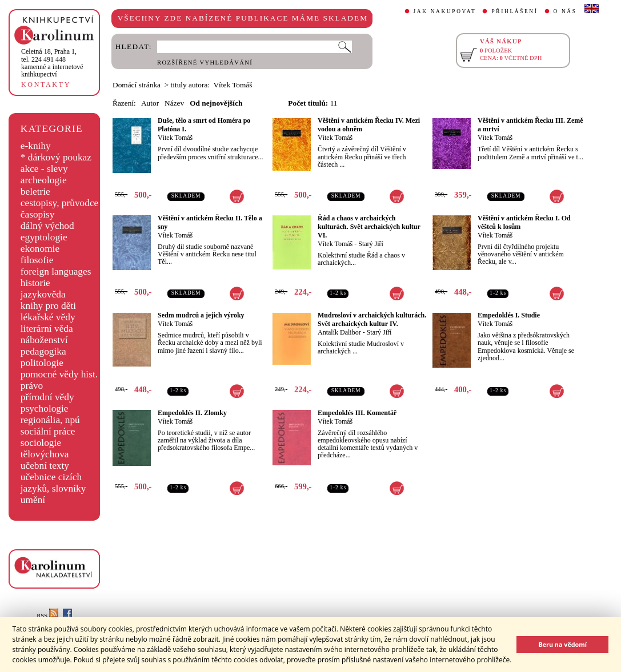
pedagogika (43, 351)
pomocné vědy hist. (59, 374)
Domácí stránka (137, 85)
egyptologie (44, 237)
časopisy (38, 214)
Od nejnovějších (216, 103)
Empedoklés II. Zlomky (192, 413)
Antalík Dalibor (339, 332)
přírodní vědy (47, 397)
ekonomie (40, 249)
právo (32, 386)
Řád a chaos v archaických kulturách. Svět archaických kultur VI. (369, 227)
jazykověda (43, 294)
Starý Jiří (371, 244)
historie (35, 283)
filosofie (37, 260)
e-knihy (36, 146)
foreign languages (56, 271)
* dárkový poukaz (56, 157)
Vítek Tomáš (175, 138)
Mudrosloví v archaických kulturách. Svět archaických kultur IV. (372, 319)
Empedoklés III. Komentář (357, 413)
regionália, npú (50, 420)
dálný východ (47, 226)
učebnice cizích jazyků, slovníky (53, 483)
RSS (47, 616)
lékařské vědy (48, 317)
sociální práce (48, 431)
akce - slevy (44, 169)
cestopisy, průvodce (60, 203)
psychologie (45, 409)
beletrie (35, 192)
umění (33, 500)
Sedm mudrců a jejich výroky (201, 315)
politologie (42, 363)
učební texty (45, 466)
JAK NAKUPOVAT (445, 11)
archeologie (44, 180)
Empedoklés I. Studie (509, 315)
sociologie (41, 443)
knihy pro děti (48, 306)
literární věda (47, 329)
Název (174, 103)
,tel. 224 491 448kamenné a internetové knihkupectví (52, 63)
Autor (150, 103)
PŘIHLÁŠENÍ (514, 11)
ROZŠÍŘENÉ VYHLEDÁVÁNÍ (205, 63)
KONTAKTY (46, 84)
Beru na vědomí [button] (562, 644)
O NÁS (565, 11)
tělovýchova (45, 454)
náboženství (44, 340)
